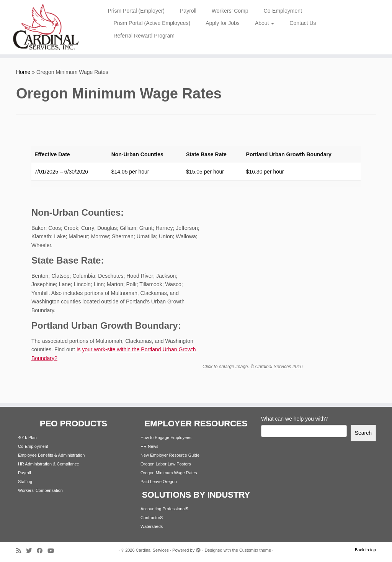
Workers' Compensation (40, 490)
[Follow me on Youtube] (53, 551)
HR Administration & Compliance (49, 464)
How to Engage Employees (166, 437)
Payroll (188, 11)
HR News (149, 446)
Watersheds (152, 526)
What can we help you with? (294, 419)
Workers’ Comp (230, 11)
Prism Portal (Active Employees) (152, 23)
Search (363, 433)
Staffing (25, 482)
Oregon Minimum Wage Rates (169, 473)
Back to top (365, 550)
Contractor (150, 518)
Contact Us (303, 23)
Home (23, 72)
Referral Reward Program (144, 36)
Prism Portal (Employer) (136, 11)
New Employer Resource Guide (170, 455)
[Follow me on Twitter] (31, 551)
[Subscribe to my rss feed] (21, 551)
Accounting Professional (163, 509)
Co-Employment (283, 11)
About (265, 23)
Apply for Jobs (223, 23)
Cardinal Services (152, 550)
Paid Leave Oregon (159, 482)
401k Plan (27, 437)
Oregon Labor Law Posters (166, 464)
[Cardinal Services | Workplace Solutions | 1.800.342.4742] (46, 27)
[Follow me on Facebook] (42, 551)
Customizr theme (255, 550)
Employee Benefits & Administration (51, 455)
